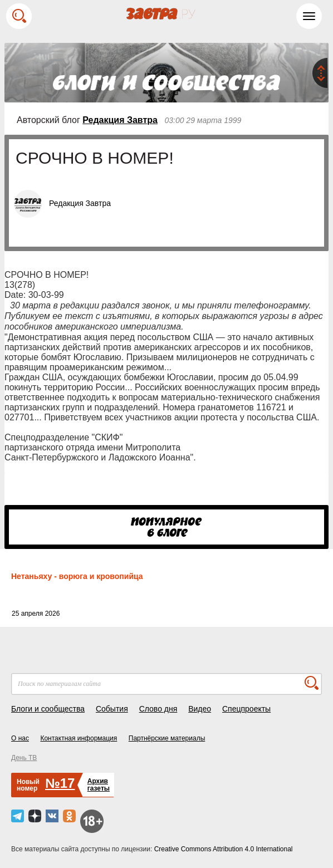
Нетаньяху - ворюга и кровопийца (77, 576)
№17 (60, 783)
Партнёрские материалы (167, 738)
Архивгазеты (99, 785)
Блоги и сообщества (48, 709)
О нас (20, 738)
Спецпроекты (246, 709)
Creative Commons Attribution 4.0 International (224, 849)
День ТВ (24, 758)
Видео (200, 709)
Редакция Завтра (120, 120)
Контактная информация (79, 738)
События (112, 709)
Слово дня (158, 709)
